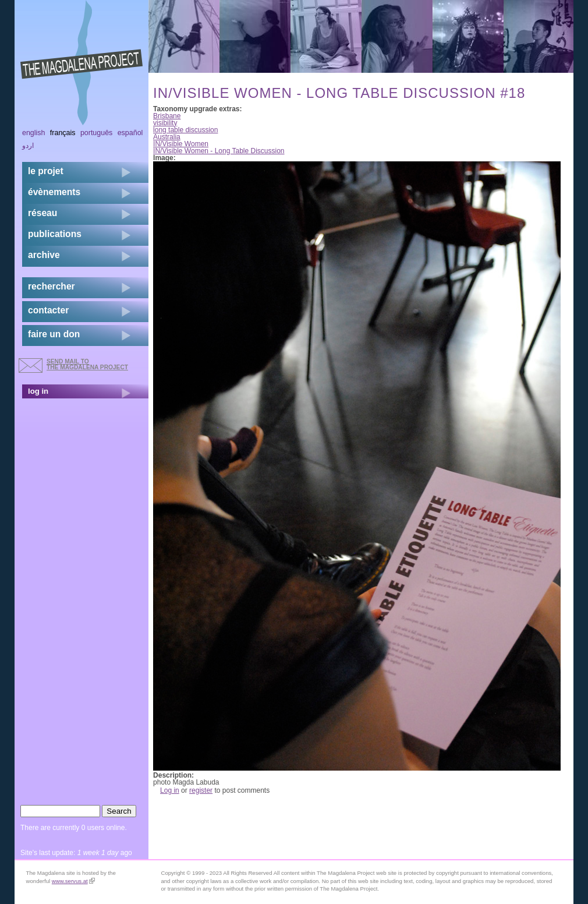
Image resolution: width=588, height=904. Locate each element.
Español (130, 133)
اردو (28, 146)
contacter (48, 310)
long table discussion (185, 130)
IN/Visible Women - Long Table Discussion (219, 151)
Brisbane (167, 116)
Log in (170, 790)
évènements (54, 192)
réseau (42, 213)
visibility (165, 123)
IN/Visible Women (181, 144)
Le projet (46, 171)
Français (63, 133)
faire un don (54, 334)
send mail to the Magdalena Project (87, 364)
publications (55, 234)
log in (38, 391)
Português (96, 133)
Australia (167, 137)
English (34, 133)
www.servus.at (73, 881)
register (201, 790)
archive (44, 255)
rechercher (52, 286)
